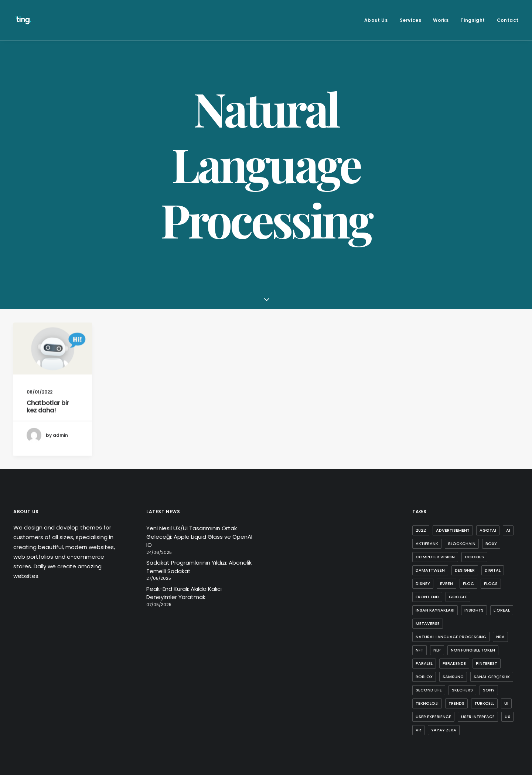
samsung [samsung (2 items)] (453, 677)
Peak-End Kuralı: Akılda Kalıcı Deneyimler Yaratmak (184, 593)
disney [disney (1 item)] (423, 583)
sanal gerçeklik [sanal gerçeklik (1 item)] (492, 677)
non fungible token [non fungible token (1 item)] (473, 650)
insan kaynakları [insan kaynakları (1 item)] (435, 610)
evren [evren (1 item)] (446, 583)
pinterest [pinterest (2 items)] (487, 663)
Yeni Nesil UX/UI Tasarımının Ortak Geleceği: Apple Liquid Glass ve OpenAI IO (199, 537)
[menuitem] (379, 20)
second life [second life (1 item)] (429, 690)
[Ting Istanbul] (23, 20)
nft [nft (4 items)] (420, 650)
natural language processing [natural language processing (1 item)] (451, 637)
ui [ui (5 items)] (506, 703)
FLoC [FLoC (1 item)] (468, 583)
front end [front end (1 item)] (427, 597)
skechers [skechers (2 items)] (462, 690)
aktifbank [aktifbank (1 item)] (427, 544)
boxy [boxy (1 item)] (491, 544)
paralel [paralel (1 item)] (424, 663)
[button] (53, 356)
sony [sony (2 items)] (489, 690)
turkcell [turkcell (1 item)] (484, 703)
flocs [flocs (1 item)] (491, 583)
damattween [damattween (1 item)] (430, 570)
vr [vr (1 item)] (418, 730)
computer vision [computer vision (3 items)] (435, 557)
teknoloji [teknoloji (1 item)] (427, 703)
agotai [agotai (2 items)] (488, 530)
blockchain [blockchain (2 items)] (462, 544)
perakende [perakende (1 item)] (454, 663)
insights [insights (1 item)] (474, 610)
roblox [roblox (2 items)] (424, 677)
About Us (376, 20)
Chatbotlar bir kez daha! (48, 414)
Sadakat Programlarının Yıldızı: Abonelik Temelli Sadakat (199, 567)
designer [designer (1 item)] (465, 570)
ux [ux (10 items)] (507, 717)
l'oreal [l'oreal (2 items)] (502, 610)
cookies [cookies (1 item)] (474, 557)
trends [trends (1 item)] (456, 703)
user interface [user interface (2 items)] (478, 717)
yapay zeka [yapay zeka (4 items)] (444, 730)
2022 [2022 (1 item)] (421, 530)
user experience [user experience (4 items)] (433, 717)
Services (411, 20)
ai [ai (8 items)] (508, 530)
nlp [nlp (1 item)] (437, 650)
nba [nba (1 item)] (500, 637)
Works (441, 20)
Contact (508, 20)
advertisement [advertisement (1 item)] (453, 530)
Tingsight (473, 20)
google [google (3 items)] (458, 597)
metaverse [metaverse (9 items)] (428, 623)
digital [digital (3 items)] (493, 570)
